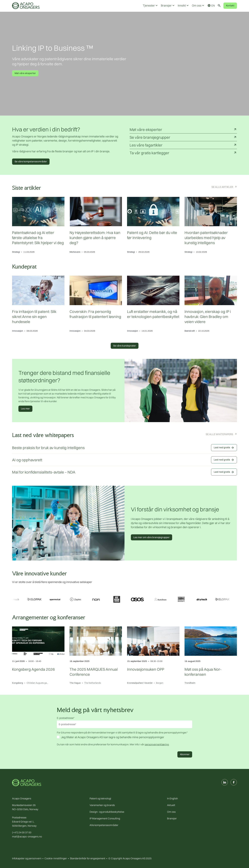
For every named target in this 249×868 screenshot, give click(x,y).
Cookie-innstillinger (56, 858)
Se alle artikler (222, 187)
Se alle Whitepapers (219, 434)
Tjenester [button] (151, 6)
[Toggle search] (219, 6)
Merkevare (75, 252)
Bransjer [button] (168, 6)
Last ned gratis (224, 448)
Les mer (25, 409)
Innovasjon (18, 331)
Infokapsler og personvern (27, 858)
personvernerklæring (157, 744)
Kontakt (230, 5)
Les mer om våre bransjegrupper (151, 537)
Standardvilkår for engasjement (88, 858)
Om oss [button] (198, 6)
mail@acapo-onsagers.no (27, 836)
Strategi (16, 252)
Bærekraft (190, 331)
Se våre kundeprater (125, 346)
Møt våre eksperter (25, 73)
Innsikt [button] (183, 6)
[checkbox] (124, 737)
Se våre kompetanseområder (31, 161)
